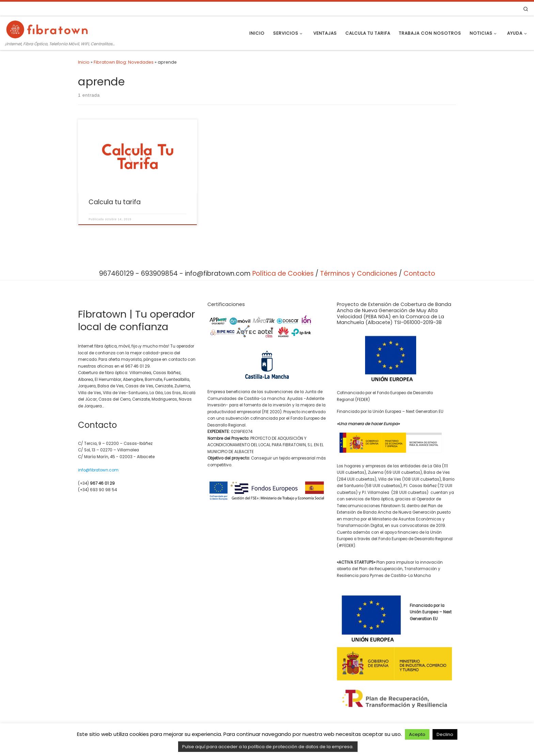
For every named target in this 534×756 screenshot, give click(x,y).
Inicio (84, 62)
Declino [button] (445, 734)
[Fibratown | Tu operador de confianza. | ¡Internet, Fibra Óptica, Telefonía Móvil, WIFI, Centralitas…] (48, 29)
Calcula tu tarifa (115, 202)
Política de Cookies (283, 274)
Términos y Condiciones (359, 274)
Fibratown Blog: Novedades (124, 62)
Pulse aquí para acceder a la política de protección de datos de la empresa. (268, 747)
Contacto (419, 274)
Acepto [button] (417, 734)
